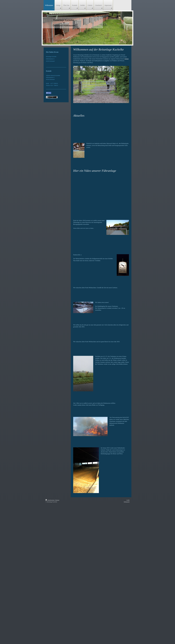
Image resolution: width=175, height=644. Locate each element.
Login (128, 500)
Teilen (49, 93)
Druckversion (50, 500)
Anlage (127, 59)
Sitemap (57, 500)
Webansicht (127, 502)
